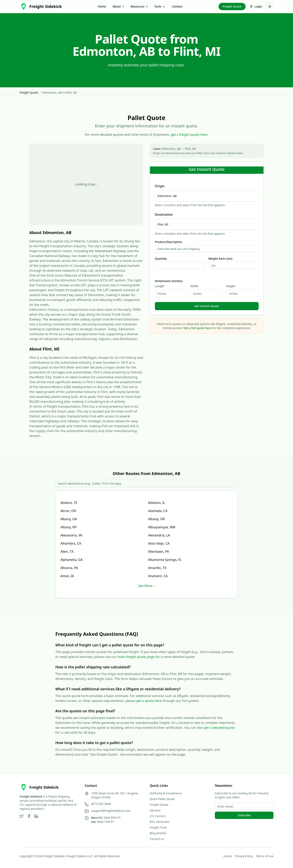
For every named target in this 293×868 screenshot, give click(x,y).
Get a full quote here (197, 328)
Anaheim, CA (158, 576)
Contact (177, 6)
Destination (164, 215)
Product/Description (169, 242)
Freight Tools (158, 827)
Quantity (161, 259)
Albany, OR (156, 519)
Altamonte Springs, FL (165, 560)
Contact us (157, 839)
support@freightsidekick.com (111, 811)
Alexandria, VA (71, 535)
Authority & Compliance (166, 793)
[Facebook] (29, 816)
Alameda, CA (158, 511)
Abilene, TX (69, 503)
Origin (160, 186)
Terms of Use (265, 856)
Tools (160, 6)
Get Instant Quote (207, 306)
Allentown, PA (159, 552)
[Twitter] (22, 816)
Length (160, 286)
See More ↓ (147, 586)
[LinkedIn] (36, 816)
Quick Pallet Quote (162, 799)
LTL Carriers (158, 816)
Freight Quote (232, 6)
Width (195, 286)
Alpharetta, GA (72, 560)
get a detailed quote (219, 728)
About (119, 6)
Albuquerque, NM (162, 527)
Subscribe (244, 815)
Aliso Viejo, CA (159, 543)
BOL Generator (160, 822)
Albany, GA (69, 519)
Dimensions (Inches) (169, 281)
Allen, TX (67, 552)
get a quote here (149, 701)
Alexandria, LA (159, 535)
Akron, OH (68, 511)
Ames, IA (67, 576)
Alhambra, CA (71, 543)
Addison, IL (157, 503)
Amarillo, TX (157, 568)
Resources (140, 6)
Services (155, 810)
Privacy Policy (244, 856)
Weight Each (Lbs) (220, 259)
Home (102, 6)
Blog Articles (158, 833)
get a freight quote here (189, 135)
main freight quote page (136, 657)
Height (231, 286)
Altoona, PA (69, 568)
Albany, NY (69, 527)
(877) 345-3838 (101, 804)
